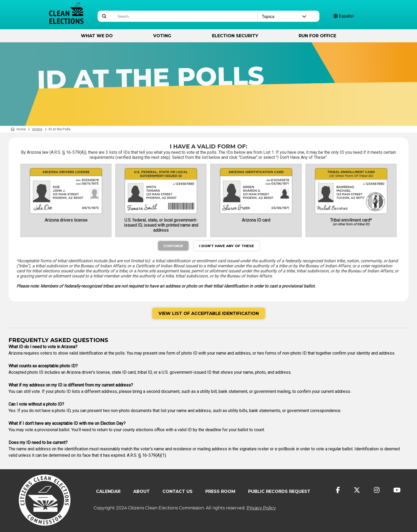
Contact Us (178, 491)
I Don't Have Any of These (227, 246)
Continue (173, 246)
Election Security (235, 36)
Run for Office (317, 36)
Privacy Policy (261, 508)
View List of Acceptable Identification (209, 313)
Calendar (108, 491)
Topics (284, 17)
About (141, 491)
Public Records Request (279, 491)
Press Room (220, 491)
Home (18, 129)
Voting (162, 36)
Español (344, 16)
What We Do (97, 36)
